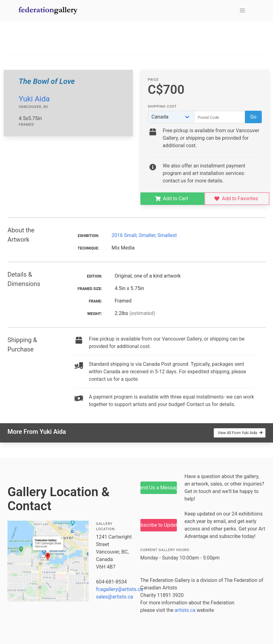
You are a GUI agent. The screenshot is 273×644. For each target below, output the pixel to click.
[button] (242, 11)
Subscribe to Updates (159, 525)
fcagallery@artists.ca (120, 589)
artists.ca (185, 610)
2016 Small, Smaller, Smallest (144, 235)
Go (253, 117)
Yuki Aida (34, 99)
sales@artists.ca (115, 597)
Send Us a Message (159, 488)
